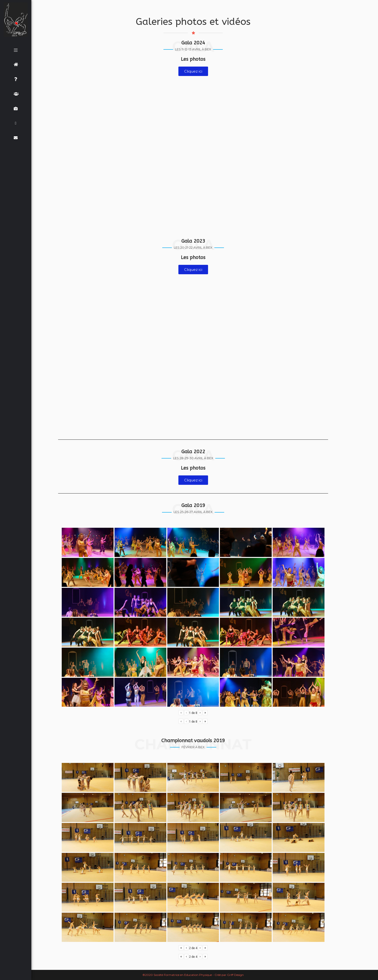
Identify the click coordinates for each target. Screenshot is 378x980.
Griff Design (235, 975)
